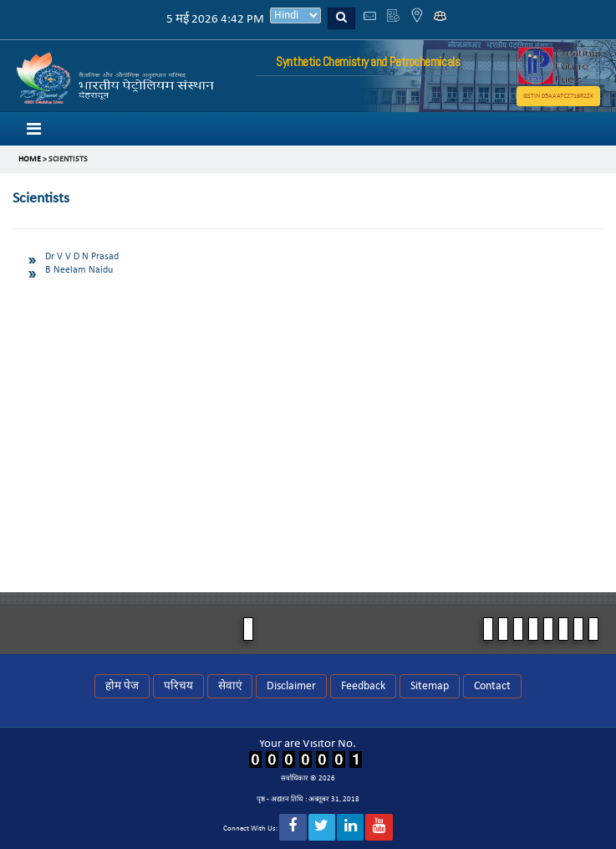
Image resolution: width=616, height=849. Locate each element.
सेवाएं (230, 686)
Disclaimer (291, 686)
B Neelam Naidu (79, 270)
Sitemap (430, 686)
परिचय (178, 686)
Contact (492, 686)
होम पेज (122, 686)
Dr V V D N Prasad (82, 257)
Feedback (363, 686)
